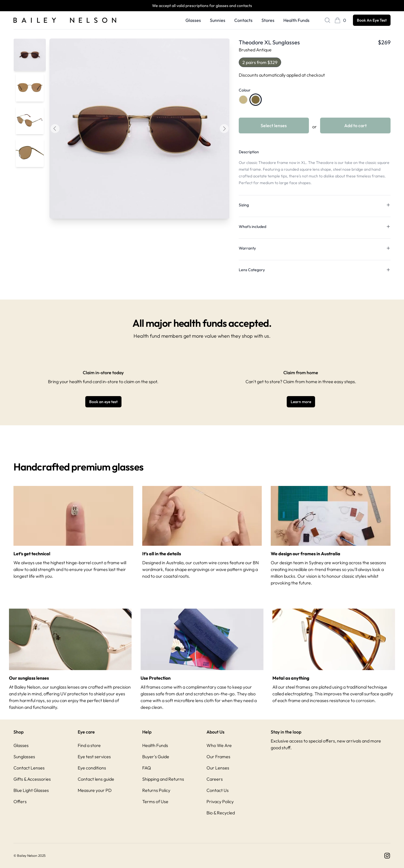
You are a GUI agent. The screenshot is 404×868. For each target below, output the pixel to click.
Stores (268, 20)
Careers (215, 779)
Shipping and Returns (163, 779)
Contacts (243, 20)
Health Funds (296, 20)
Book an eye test (103, 402)
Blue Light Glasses (31, 790)
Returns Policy (156, 790)
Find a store (89, 745)
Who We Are (219, 745)
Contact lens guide (96, 779)
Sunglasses (24, 757)
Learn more (301, 402)
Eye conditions (92, 768)
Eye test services (94, 757)
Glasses (193, 20)
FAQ (147, 768)
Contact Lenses (29, 768)
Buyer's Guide (156, 757)
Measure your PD (95, 790)
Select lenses (274, 125)
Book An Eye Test (372, 20)
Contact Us (218, 790)
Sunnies (218, 20)
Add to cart (355, 125)
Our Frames (218, 757)
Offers (20, 801)
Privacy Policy (220, 801)
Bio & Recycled (221, 813)
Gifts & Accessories (32, 779)
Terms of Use (155, 801)
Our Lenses (218, 768)
